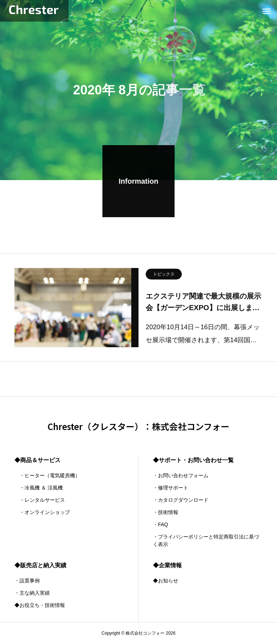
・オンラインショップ (42, 512)
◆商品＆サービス (38, 460)
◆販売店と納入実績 (40, 565)
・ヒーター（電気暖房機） (47, 475)
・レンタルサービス (40, 500)
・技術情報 (166, 512)
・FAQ (161, 524)
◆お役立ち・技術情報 (40, 605)
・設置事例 (27, 581)
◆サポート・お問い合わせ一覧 (193, 460)
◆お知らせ (166, 581)
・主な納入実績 (32, 593)
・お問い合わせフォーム (181, 475)
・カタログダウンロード (181, 500)
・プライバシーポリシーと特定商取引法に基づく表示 (206, 540)
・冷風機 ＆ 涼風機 (39, 488)
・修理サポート (171, 488)
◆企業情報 (167, 565)
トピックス (164, 275)
